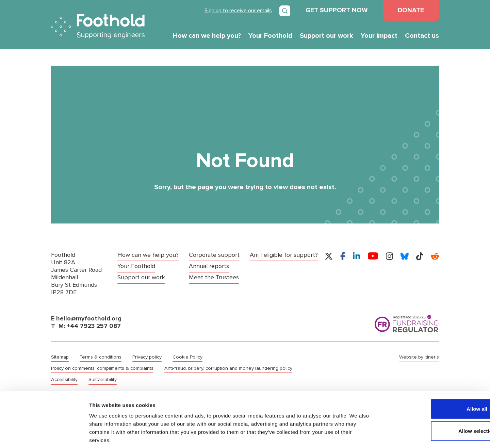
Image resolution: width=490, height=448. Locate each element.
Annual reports (209, 266)
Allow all (433, 376)
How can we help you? (207, 36)
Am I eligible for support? (284, 255)
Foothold (98, 26)
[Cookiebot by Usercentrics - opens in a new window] (44, 435)
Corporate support (214, 255)
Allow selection (433, 398)
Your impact (379, 36)
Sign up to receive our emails (238, 10)
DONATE (411, 10)
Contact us (422, 36)
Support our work (326, 36)
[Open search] (285, 11)
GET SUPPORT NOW (337, 10)
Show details (357, 435)
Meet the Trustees (214, 277)
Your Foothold (270, 36)
